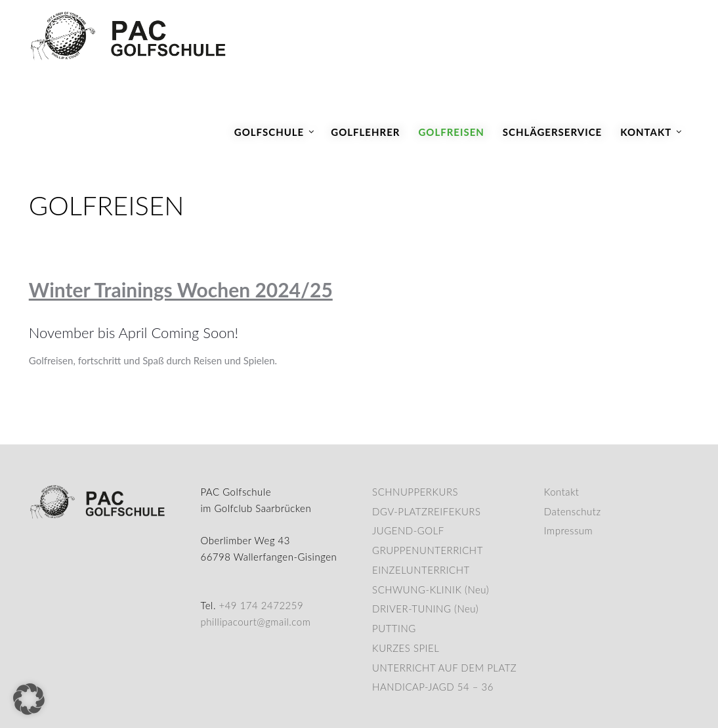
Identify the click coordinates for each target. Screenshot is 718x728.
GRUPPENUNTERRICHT (428, 550)
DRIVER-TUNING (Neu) (425, 609)
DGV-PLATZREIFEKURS (426, 511)
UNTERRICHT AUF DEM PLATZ (444, 668)
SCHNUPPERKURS (415, 492)
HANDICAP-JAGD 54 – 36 (433, 687)
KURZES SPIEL (406, 648)
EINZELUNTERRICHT (421, 570)
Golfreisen (451, 132)
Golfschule (269, 132)
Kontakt (646, 132)
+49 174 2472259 (261, 605)
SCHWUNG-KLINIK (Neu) (431, 589)
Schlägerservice (552, 132)
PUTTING (394, 628)
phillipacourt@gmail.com (255, 622)
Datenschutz (573, 511)
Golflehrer (365, 132)
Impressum (568, 530)
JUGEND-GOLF (408, 530)
